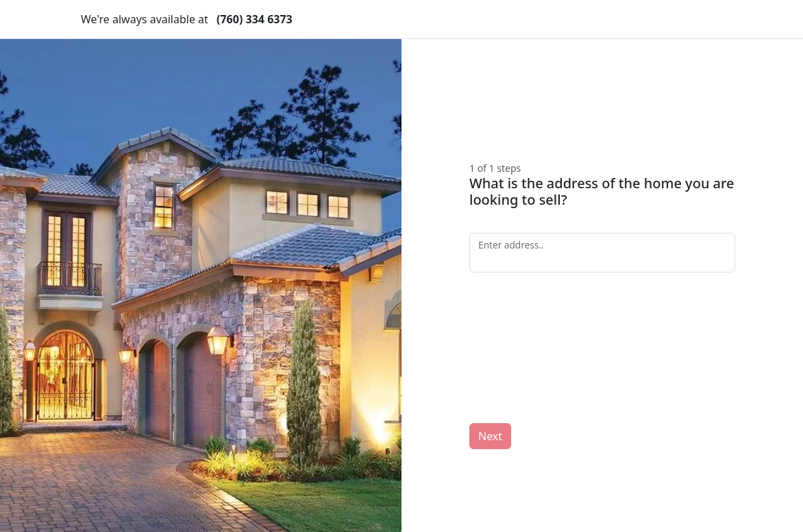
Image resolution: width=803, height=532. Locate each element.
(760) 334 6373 (255, 19)
